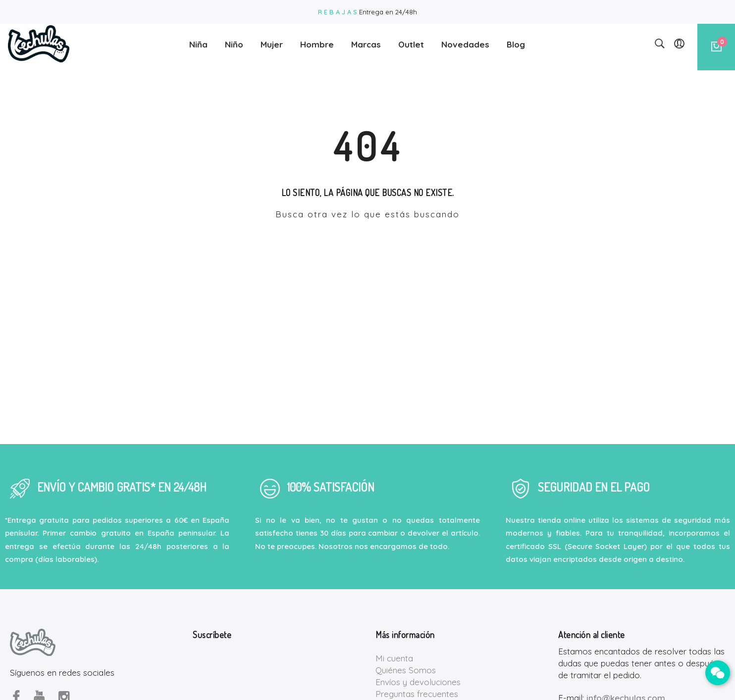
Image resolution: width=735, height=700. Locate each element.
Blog (516, 42)
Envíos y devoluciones (418, 682)
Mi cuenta (394, 658)
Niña (198, 42)
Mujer (272, 42)
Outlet (411, 42)
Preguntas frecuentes (417, 694)
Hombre (317, 42)
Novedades (465, 42)
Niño (234, 42)
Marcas (366, 42)
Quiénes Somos (406, 670)
